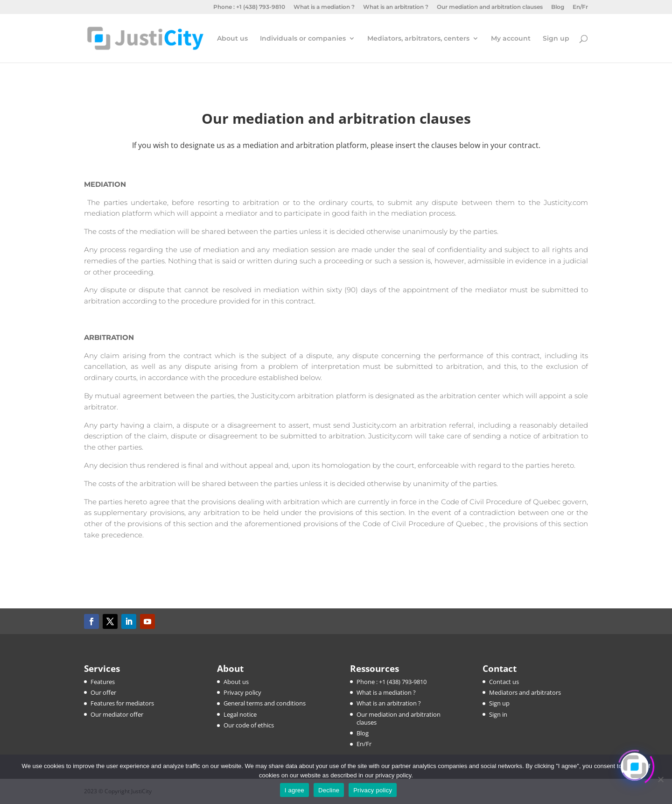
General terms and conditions (265, 703)
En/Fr (580, 7)
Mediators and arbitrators (525, 692)
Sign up (556, 39)
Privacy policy (242, 692)
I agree (294, 790)
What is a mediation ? (324, 7)
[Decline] (660, 779)
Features (103, 682)
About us (232, 39)
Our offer (103, 692)
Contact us (504, 682)
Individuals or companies (303, 39)
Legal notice (240, 714)
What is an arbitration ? (396, 7)
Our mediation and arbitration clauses (490, 7)
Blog (558, 7)
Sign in (498, 714)
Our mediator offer (117, 714)
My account (511, 39)
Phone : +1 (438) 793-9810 (249, 7)
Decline (329, 790)
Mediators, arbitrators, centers (418, 39)
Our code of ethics (249, 725)
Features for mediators (122, 703)
